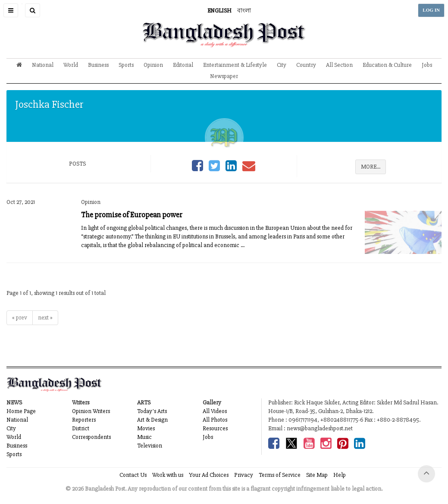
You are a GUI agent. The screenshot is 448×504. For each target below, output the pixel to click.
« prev (20, 318)
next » (45, 318)
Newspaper (224, 76)
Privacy (244, 475)
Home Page (21, 411)
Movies (146, 428)
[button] (11, 10)
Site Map (317, 475)
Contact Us (133, 475)
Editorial (183, 65)
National (43, 65)
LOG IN (431, 10)
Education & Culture (387, 65)
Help (340, 475)
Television (150, 446)
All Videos (215, 411)
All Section (339, 65)
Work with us (168, 475)
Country (306, 65)
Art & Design (152, 420)
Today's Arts (152, 411)
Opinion (153, 65)
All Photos (215, 420)
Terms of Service (280, 475)
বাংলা (244, 11)
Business (98, 65)
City (282, 65)
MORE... (371, 167)
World (71, 65)
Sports (126, 65)
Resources (215, 428)
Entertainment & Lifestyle (235, 65)
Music (144, 437)
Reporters (84, 420)
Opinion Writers (91, 411)
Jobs (427, 65)
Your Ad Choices (209, 475)
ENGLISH (219, 11)
